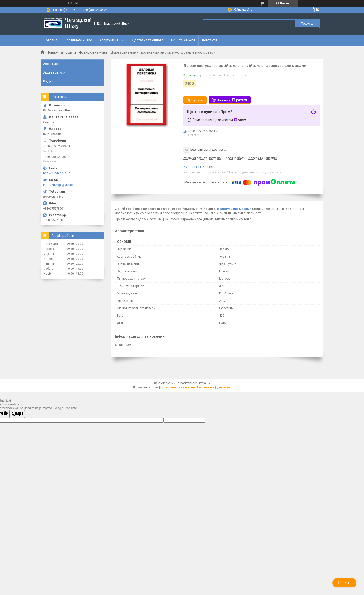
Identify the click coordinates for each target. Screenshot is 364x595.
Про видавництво (78, 40)
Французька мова (93, 52)
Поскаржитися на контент (178, 387)
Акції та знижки (183, 40)
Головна (51, 40)
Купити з (232, 100)
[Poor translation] (17, 414)
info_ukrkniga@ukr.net (58, 185)
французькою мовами (234, 209)
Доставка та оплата (148, 40)
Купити (197, 100)
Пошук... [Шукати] (307, 23)
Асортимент (109, 40)
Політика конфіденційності (215, 387)
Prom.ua (204, 383)
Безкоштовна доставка (208, 149)
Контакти (209, 40)
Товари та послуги (62, 52)
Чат (344, 583)
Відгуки (48, 81)
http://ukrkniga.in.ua (57, 173)
